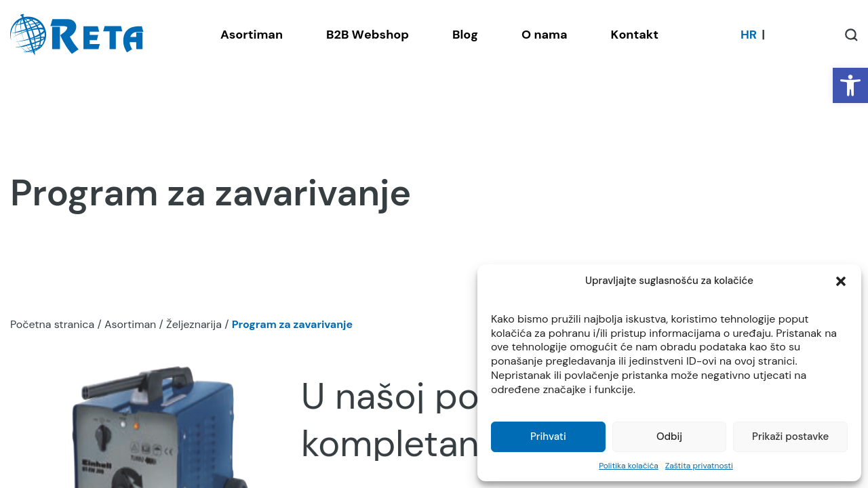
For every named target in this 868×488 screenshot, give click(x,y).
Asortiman (130, 324)
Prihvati (548, 436)
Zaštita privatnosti (699, 466)
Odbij (669, 436)
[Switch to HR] (749, 35)
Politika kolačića (629, 466)
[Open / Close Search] (851, 35)
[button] (850, 85)
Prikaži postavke (790, 436)
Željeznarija (194, 324)
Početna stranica (52, 324)
